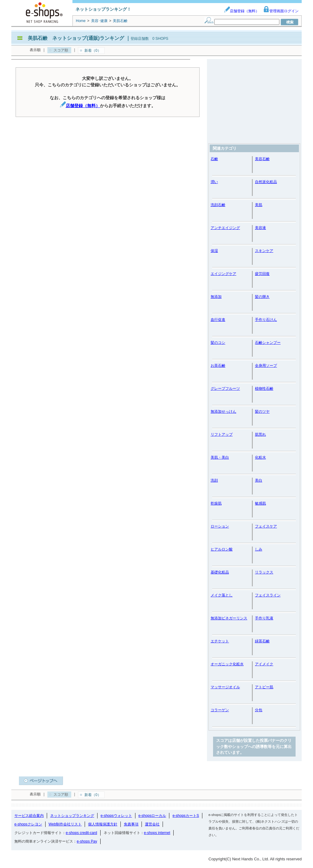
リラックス (264, 572)
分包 (259, 710)
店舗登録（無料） (241, 11)
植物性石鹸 (264, 389)
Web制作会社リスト (65, 824)
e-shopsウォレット (116, 816)
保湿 (214, 251)
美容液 (260, 228)
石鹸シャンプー (268, 343)
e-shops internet (157, 833)
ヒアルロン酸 (222, 549)
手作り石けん (266, 320)
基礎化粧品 (220, 572)
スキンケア (264, 251)
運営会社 (152, 824)
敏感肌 (260, 503)
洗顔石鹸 (218, 205)
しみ (259, 549)
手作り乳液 (264, 618)
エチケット (220, 641)
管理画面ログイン (281, 11)
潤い (214, 182)
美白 (259, 480)
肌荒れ (260, 434)
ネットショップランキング (72, 816)
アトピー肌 (264, 687)
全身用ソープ (266, 366)
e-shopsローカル (152, 816)
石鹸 (214, 159)
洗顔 (214, 480)
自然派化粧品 (266, 182)
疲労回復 (262, 274)
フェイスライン (268, 595)
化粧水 (260, 457)
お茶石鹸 (218, 366)
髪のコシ (218, 343)
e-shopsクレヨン (28, 824)
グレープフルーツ (225, 389)
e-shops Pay (87, 841)
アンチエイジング (225, 228)
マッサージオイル (225, 687)
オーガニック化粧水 (227, 664)
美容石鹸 (262, 159)
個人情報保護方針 (103, 824)
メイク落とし (222, 595)
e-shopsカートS (186, 816)
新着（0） (93, 51)
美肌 (259, 205)
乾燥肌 (216, 503)
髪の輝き (262, 297)
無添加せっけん (223, 411)
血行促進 (218, 320)
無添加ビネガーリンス (229, 618)
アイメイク (264, 664)
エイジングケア (223, 274)
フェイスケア (266, 526)
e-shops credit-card (81, 833)
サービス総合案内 (29, 816)
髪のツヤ (262, 411)
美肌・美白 (220, 457)
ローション (220, 526)
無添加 (216, 297)
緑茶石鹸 (262, 641)
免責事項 (131, 824)
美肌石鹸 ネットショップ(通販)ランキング (76, 38)
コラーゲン (220, 710)
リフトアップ (222, 434)
